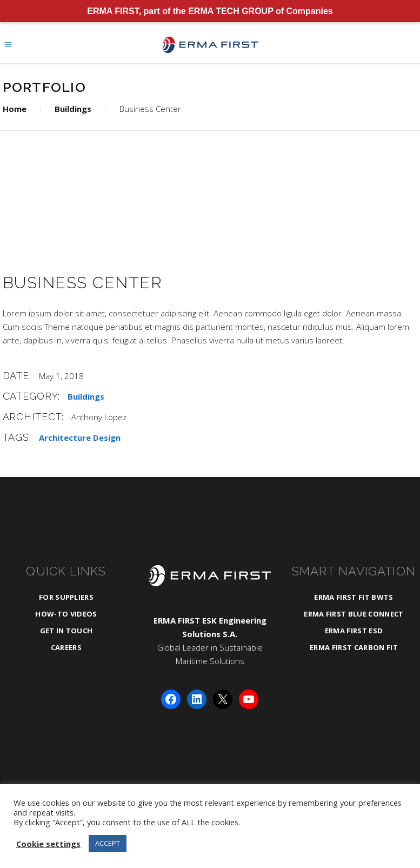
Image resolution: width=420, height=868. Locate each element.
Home (15, 109)
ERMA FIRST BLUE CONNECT (354, 614)
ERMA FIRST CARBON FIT (354, 647)
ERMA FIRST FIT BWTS (354, 597)
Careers (66, 647)
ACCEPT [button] (108, 843)
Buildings (73, 109)
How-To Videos (66, 614)
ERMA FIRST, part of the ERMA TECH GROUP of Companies (210, 11)
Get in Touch (66, 631)
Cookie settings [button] (48, 844)
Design (107, 438)
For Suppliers (66, 597)
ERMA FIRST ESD (354, 631)
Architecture (65, 438)
